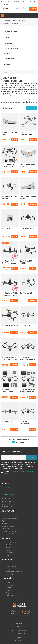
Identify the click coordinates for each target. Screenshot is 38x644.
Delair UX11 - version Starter (28, 197)
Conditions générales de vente (11, 518)
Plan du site (5, 529)
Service (8, 583)
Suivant (22, 442)
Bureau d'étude (10, 585)
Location (9, 588)
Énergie (8, 547)
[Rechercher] (21, 8)
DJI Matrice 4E (7, 422)
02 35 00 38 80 (14, 2)
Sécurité (8, 545)
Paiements (5, 524)
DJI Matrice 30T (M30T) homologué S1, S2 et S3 (9, 262)
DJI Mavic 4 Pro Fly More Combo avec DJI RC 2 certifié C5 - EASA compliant (28, 390)
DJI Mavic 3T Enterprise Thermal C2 (27, 358)
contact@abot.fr (30, 2)
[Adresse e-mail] (14, 457)
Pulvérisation (10, 574)
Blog (7, 593)
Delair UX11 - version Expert (10, 133)
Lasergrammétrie (11, 569)
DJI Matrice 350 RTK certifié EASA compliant (9, 197)
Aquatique (9, 555)
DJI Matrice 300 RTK (28, 229)
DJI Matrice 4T (26, 325)
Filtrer (32, 108)
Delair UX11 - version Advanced (28, 165)
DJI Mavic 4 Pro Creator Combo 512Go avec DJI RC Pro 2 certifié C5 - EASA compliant (9, 390)
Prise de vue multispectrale (14, 571)
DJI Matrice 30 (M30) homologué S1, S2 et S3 (10, 294)
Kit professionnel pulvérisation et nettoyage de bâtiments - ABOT (8, 165)
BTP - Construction (11, 542)
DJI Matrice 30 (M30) (10, 325)
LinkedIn (7, 4)
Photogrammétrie (11, 566)
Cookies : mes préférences (10, 531)
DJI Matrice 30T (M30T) (26, 262)
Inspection (9, 564)
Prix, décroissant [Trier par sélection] (7, 108)
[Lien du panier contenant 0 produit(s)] (33, 9)
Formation (9, 590)
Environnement (10, 553)
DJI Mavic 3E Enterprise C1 (25, 423)
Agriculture (9, 550)
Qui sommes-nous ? (12, 595)
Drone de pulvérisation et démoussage (26, 133)
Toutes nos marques (8, 526)
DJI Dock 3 (6, 229)
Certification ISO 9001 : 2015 (10, 534)
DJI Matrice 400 (26, 293)
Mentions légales (7, 516)
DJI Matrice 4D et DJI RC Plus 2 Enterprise (10, 358)
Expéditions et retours (8, 521)
